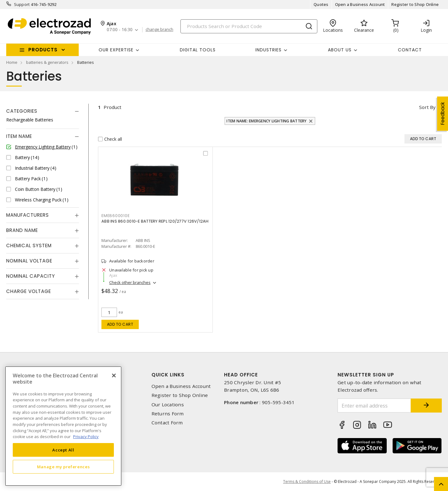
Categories (22, 111)
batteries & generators (47, 62)
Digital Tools (198, 50)
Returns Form (168, 414)
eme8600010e (115, 216)
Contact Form (167, 423)
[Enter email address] (374, 406)
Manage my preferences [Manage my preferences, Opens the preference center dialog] (63, 467)
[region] (63, 426)
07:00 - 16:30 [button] (120, 30)
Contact (410, 50)
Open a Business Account (360, 4)
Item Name (19, 136)
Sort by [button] (427, 107)
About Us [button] (340, 50)
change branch (159, 30)
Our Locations (168, 405)
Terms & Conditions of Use (307, 482)
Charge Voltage (29, 291)
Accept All (63, 450)
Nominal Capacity (31, 276)
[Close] (114, 375)
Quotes (321, 4)
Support (22, 4)
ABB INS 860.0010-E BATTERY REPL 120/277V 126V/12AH (155, 221)
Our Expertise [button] (116, 50)
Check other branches (130, 282)
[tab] (43, 111)
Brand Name (22, 230)
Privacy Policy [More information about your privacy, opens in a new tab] (86, 437)
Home (12, 62)
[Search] (249, 26)
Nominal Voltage (29, 261)
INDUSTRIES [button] (268, 50)
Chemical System (29, 245)
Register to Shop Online (415, 4)
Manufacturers (28, 215)
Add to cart (120, 324)
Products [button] (43, 50)
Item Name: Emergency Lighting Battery (266, 121)
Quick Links (168, 375)
